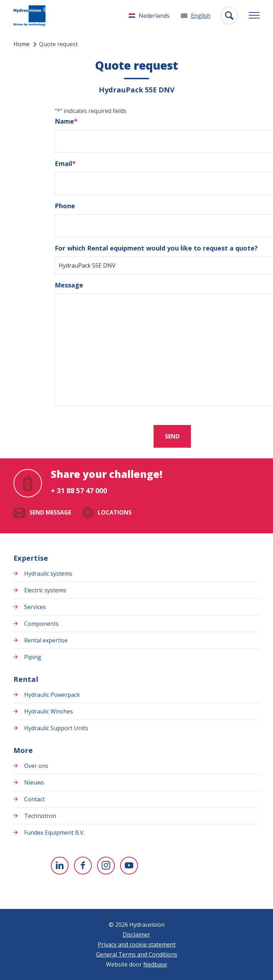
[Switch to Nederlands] (149, 16)
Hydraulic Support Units (56, 728)
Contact (34, 799)
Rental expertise (46, 640)
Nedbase (155, 964)
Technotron (40, 816)
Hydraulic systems (48, 574)
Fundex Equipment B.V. (54, 833)
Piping (33, 657)
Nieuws (34, 782)
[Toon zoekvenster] (229, 16)
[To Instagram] (106, 866)
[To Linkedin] (60, 866)
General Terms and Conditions (137, 954)
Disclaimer (136, 935)
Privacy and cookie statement (137, 944)
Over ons (36, 766)
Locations (115, 512)
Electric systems (45, 590)
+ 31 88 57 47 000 (79, 491)
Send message (50, 512)
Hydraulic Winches (49, 711)
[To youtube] (129, 866)
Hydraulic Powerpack (52, 695)
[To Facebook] (83, 866)
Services (35, 607)
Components (41, 624)
